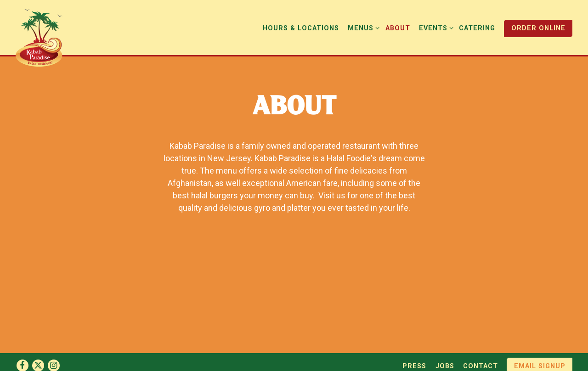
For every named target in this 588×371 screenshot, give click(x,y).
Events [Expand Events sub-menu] (435, 28)
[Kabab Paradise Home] (44, 37)
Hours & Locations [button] (301, 28)
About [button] (398, 28)
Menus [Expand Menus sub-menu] (362, 28)
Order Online (538, 28)
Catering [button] (477, 28)
